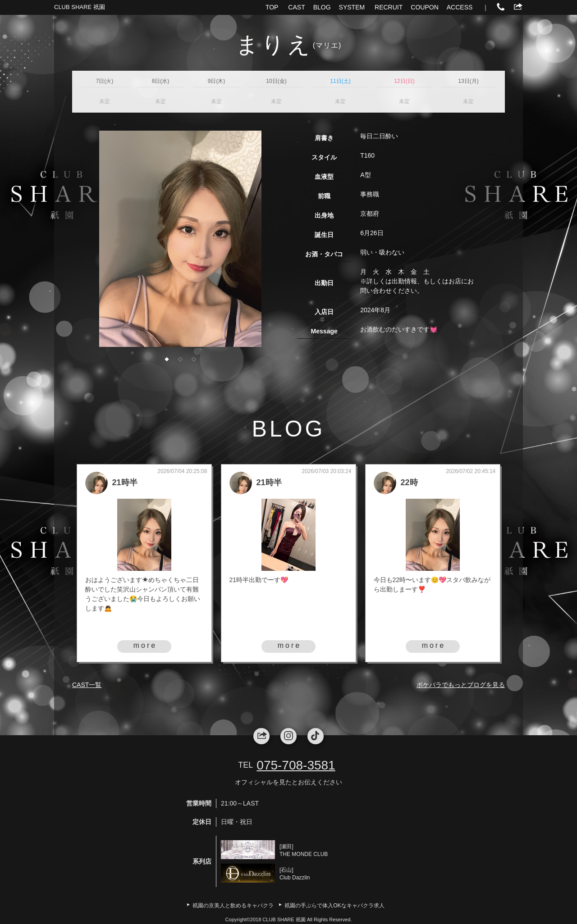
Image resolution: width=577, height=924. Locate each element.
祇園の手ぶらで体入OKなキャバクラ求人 (334, 906)
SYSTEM (352, 7)
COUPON (424, 7)
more (145, 645)
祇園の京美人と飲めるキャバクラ (233, 906)
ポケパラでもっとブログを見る (461, 685)
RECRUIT (389, 7)
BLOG (322, 7)
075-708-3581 (296, 765)
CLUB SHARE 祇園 (80, 7)
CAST (296, 7)
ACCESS (460, 7)
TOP (272, 7)
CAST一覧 (87, 685)
